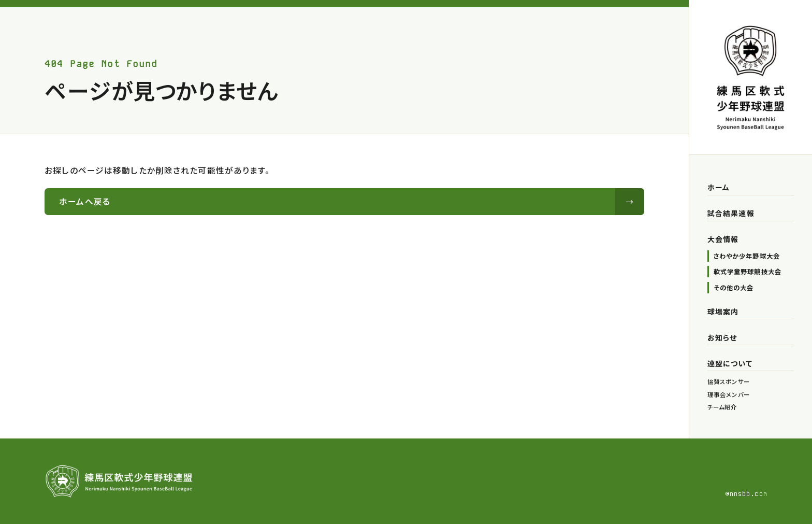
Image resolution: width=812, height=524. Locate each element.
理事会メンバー (729, 394)
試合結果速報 (731, 213)
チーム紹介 (722, 407)
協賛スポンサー (729, 381)
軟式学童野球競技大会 (748, 272)
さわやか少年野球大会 (747, 256)
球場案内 (723, 311)
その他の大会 (734, 288)
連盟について (730, 363)
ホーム (719, 187)
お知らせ (722, 337)
